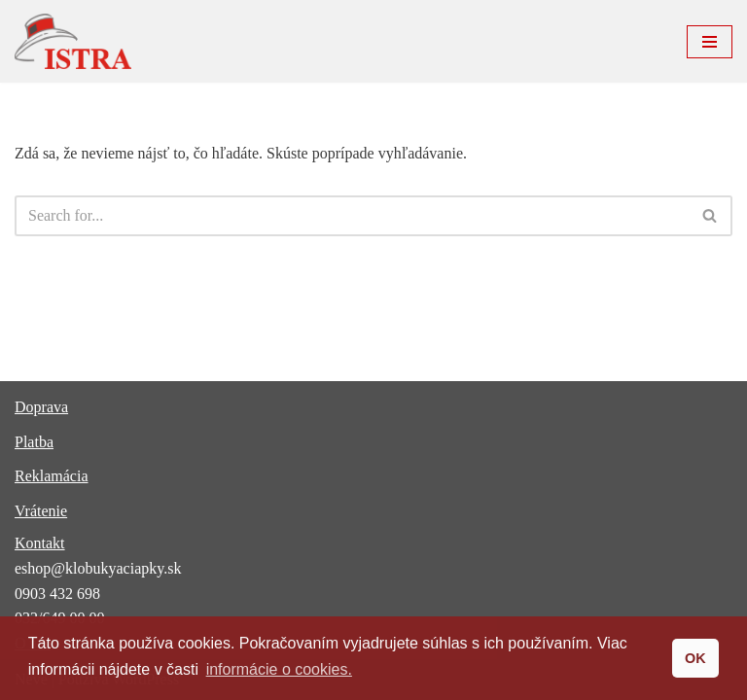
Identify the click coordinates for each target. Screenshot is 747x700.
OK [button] (695, 658)
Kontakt (40, 543)
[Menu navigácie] (710, 42)
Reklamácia (52, 476)
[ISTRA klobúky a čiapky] (73, 41)
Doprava (41, 407)
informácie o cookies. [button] (279, 669)
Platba (34, 442)
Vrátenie (41, 511)
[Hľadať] (352, 216)
